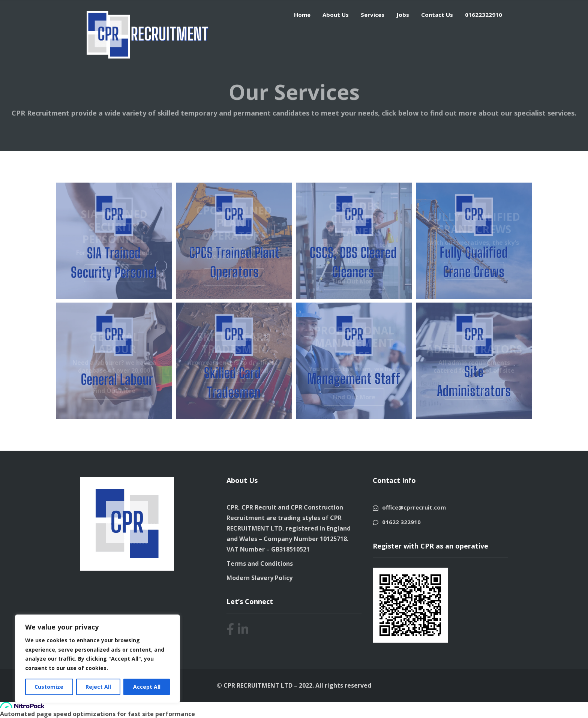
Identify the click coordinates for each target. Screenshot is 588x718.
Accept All (147, 687)
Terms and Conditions (260, 564)
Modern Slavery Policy (259, 578)
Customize (49, 687)
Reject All (98, 687)
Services (373, 15)
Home (302, 15)
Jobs (403, 15)
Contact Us (437, 15)
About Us (336, 15)
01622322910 (484, 15)
